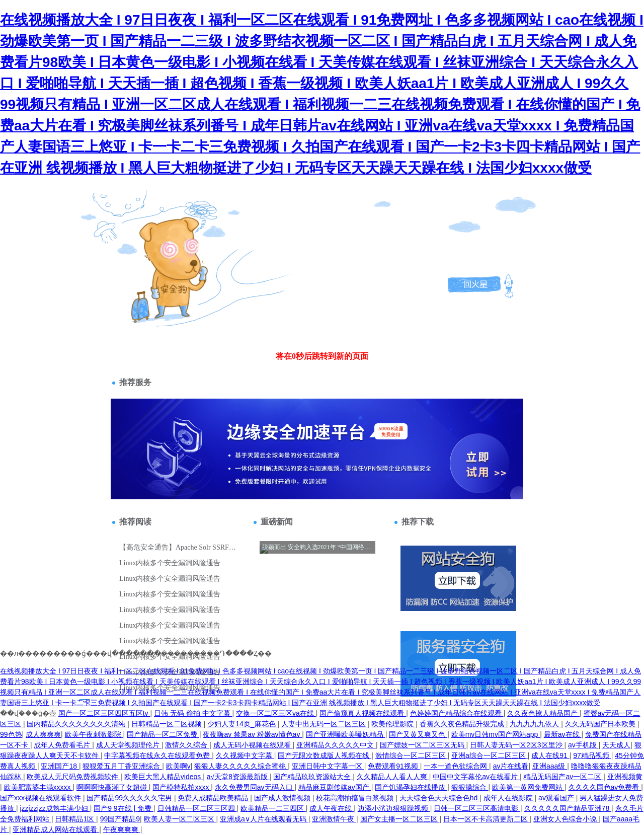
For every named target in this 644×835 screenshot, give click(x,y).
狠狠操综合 (470, 787)
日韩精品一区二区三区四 (197, 808)
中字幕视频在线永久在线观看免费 (158, 755)
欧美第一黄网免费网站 (528, 787)
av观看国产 (557, 798)
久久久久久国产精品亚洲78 (568, 808)
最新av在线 (563, 734)
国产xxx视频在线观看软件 (42, 798)
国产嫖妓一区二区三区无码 (423, 745)
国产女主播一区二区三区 (400, 819)
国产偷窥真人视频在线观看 (363, 713)
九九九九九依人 (535, 724)
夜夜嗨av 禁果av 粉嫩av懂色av (252, 734)
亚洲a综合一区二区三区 (490, 755)
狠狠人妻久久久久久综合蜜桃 (241, 766)
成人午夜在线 (332, 808)
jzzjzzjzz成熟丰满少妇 (55, 808)
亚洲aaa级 (550, 766)
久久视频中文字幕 (245, 755)
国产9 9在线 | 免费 (124, 808)
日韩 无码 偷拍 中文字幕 (193, 713)
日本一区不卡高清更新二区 (487, 819)
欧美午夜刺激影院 (94, 734)
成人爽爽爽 (43, 734)
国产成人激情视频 (283, 798)
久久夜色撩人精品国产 (543, 713)
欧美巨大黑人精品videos (164, 777)
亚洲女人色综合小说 (566, 819)
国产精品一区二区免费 (163, 734)
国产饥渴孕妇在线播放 (411, 787)
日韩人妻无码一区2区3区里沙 (517, 745)
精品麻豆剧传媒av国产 (335, 787)
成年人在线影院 (509, 798)
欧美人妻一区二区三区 (180, 819)
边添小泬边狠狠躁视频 (394, 808)
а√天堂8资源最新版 (238, 777)
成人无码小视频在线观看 (253, 745)
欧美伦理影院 (393, 724)
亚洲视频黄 (625, 777)
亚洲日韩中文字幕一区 (328, 766)
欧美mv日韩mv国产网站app (496, 734)
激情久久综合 (187, 745)
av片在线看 (511, 766)
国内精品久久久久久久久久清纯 (77, 724)
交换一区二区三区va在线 (276, 713)
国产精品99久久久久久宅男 (130, 798)
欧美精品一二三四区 (273, 808)
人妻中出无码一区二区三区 (325, 724)
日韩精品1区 (75, 819)
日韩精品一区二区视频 (168, 724)
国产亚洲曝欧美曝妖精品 (346, 734)
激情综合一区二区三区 (412, 755)
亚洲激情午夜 (334, 819)
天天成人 (616, 745)
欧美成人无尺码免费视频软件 (73, 777)
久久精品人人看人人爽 (393, 777)
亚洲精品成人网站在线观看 (56, 829)
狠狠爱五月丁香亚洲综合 (122, 766)
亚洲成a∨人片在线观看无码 (264, 819)
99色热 (11, 734)
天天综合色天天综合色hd (439, 798)
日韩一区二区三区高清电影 (477, 808)
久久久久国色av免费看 (605, 787)
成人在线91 (550, 755)
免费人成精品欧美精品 (214, 798)
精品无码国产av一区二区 (563, 777)
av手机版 (583, 745)
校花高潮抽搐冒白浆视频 (356, 798)
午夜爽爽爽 (122, 829)
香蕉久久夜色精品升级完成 (463, 724)
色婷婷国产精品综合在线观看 (457, 713)
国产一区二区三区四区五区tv (104, 713)
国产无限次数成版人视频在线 (325, 755)
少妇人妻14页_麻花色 (242, 724)
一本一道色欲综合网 (456, 766)
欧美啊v (178, 766)
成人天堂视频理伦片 (129, 745)
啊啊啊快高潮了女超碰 (113, 787)
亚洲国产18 (60, 766)
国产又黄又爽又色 (418, 734)
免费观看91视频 (394, 766)
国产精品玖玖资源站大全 (313, 777)
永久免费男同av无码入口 (255, 787)
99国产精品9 (120, 819)
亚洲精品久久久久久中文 (336, 745)
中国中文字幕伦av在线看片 (476, 777)
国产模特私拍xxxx (182, 787)
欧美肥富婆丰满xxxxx (38, 787)
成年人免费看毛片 (63, 745)
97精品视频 (592, 755)
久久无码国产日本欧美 (601, 724)
